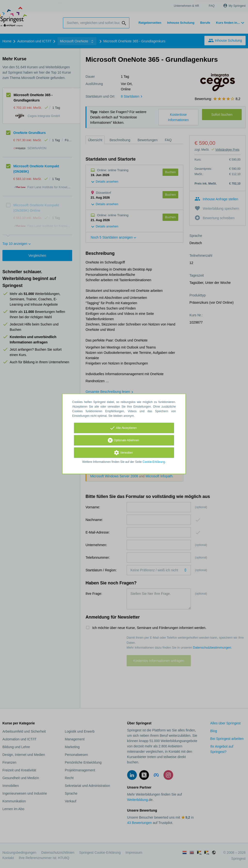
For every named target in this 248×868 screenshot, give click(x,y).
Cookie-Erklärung (154, 462)
